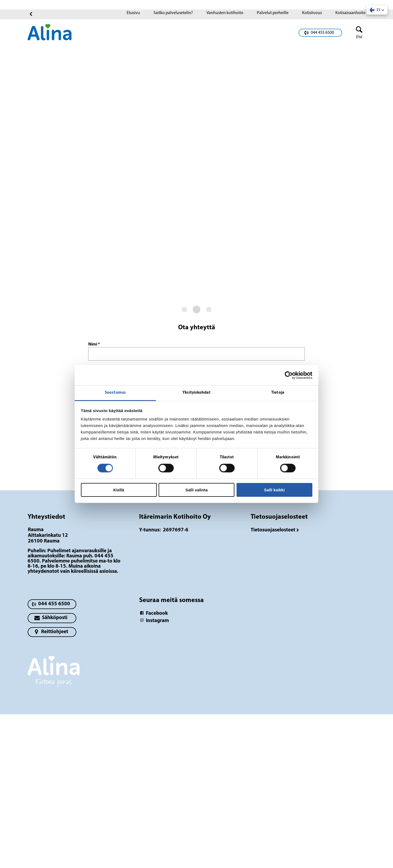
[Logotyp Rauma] (54, 674)
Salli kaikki (274, 490)
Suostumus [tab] (115, 393)
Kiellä (119, 490)
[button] (377, 10)
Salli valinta (197, 490)
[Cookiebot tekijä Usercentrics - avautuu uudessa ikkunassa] (289, 375)
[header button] (357, 33)
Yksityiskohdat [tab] (196, 393)
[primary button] (320, 33)
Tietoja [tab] (278, 393)
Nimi (94, 344)
